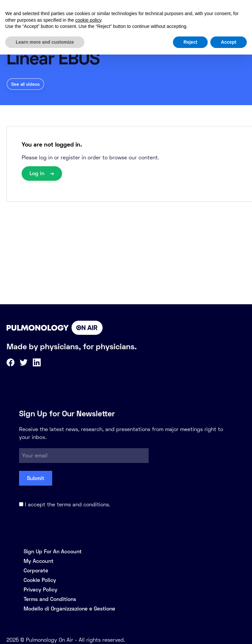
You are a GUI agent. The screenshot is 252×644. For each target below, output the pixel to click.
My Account (39, 561)
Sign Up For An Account (53, 552)
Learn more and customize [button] (45, 42)
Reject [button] (190, 42)
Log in (38, 173)
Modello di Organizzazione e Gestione (69, 609)
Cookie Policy (40, 580)
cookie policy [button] (88, 20)
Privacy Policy (41, 590)
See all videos (25, 84)
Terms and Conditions (50, 599)
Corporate (36, 571)
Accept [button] (229, 42)
